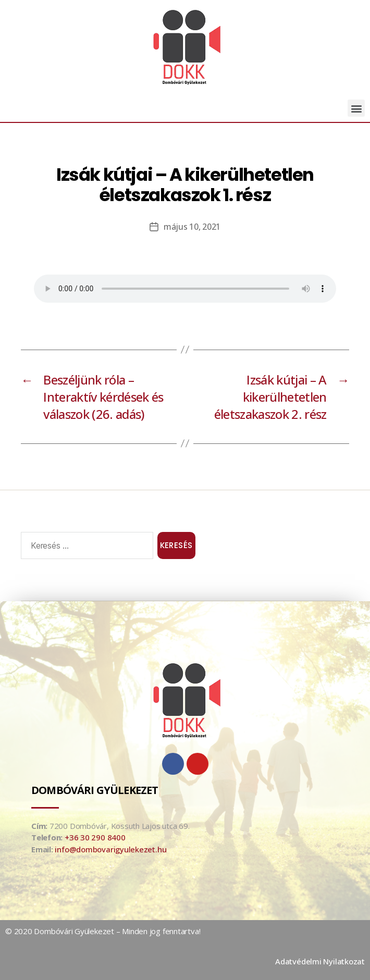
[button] (356, 108)
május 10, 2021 (192, 227)
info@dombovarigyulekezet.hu (110, 849)
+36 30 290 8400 (95, 837)
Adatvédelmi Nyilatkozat (320, 961)
